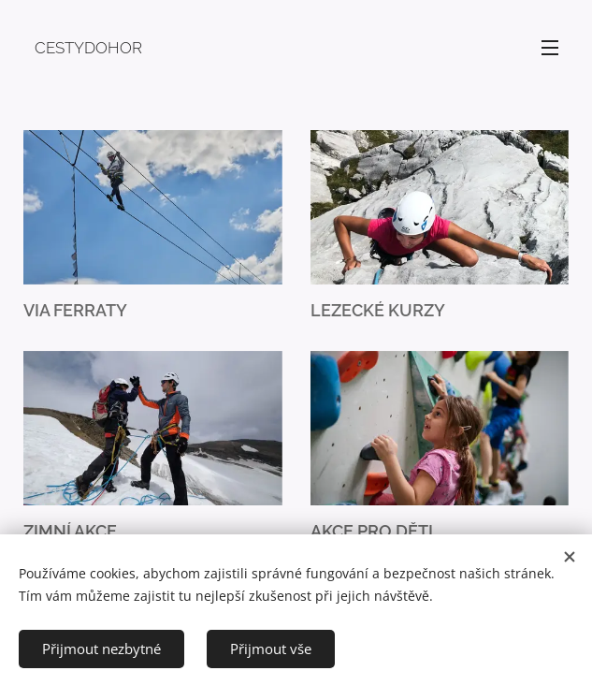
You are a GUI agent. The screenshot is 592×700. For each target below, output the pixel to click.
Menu (550, 48)
